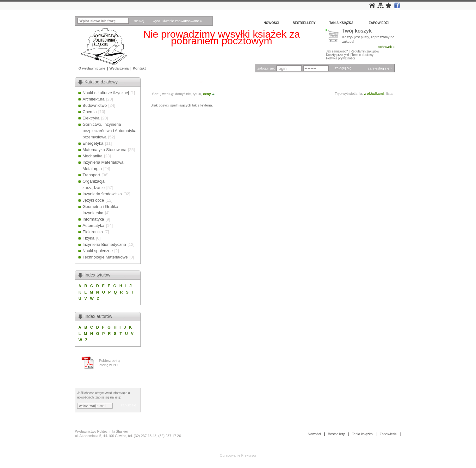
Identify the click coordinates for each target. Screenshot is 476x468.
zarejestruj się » (380, 68)
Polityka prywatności (340, 58)
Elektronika (93, 232)
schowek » (386, 47)
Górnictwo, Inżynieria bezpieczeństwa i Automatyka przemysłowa (110, 131)
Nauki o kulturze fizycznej (106, 93)
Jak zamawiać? (337, 51)
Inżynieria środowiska (102, 194)
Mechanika (93, 156)
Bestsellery (304, 23)
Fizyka (89, 238)
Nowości (272, 23)
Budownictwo (95, 105)
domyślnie (183, 94)
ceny (209, 94)
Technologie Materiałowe (105, 257)
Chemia (90, 112)
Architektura (93, 99)
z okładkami (374, 94)
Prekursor (249, 455)
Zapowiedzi (379, 23)
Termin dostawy (362, 55)
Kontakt (139, 68)
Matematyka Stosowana (105, 150)
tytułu (197, 94)
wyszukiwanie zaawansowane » (177, 21)
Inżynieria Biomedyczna (104, 244)
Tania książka (341, 23)
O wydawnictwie (92, 68)
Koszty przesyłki (338, 55)
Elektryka (91, 118)
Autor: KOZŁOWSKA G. (174, 82)
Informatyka (93, 219)
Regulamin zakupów (365, 51)
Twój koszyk (357, 31)
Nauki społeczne (98, 251)
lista (389, 94)
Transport (91, 175)
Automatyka (93, 225)
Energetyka (93, 143)
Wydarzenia (119, 68)
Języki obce (93, 200)
